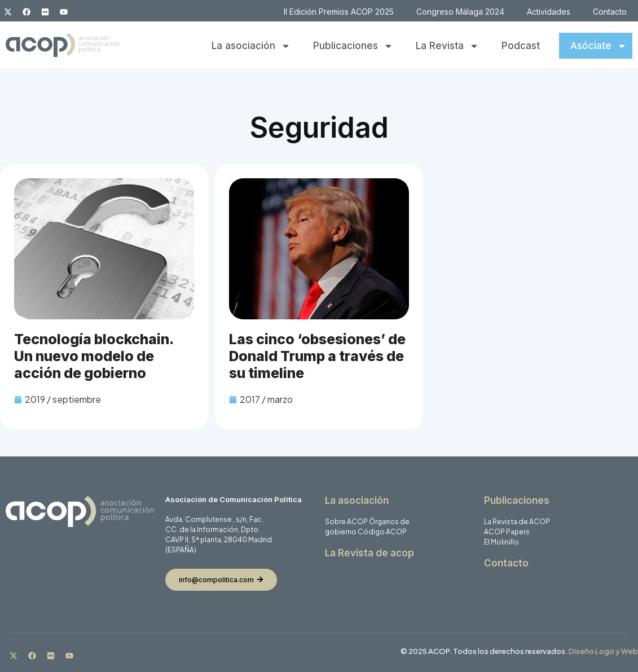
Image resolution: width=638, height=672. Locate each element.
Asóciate (599, 46)
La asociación (251, 46)
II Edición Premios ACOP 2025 (339, 12)
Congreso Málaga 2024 (460, 12)
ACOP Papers (507, 532)
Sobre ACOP (346, 522)
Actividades (549, 12)
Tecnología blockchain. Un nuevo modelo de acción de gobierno (94, 356)
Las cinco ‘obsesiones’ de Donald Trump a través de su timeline (317, 356)
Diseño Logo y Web (603, 651)
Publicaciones (353, 46)
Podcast (521, 46)
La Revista (447, 46)
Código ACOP (382, 532)
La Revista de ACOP (517, 522)
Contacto (610, 12)
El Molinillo (501, 542)
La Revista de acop (369, 553)
